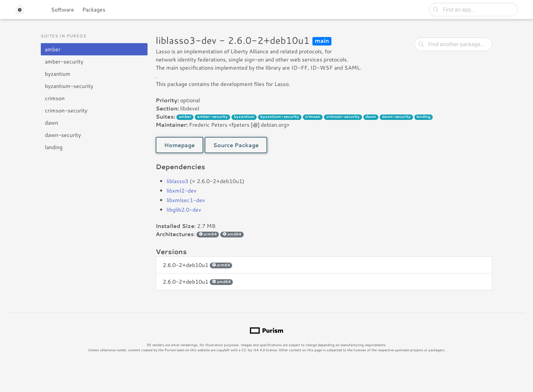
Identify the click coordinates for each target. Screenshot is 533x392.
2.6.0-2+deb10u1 (197, 265)
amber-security (64, 61)
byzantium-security (69, 86)
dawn (51, 122)
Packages (94, 9)
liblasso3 (177, 181)
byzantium (58, 74)
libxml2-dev (182, 190)
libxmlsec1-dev (186, 200)
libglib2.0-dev (184, 209)
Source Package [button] (236, 145)
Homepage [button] (179, 145)
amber (53, 49)
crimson (55, 98)
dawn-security (63, 135)
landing (54, 147)
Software (63, 9)
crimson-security (66, 110)
